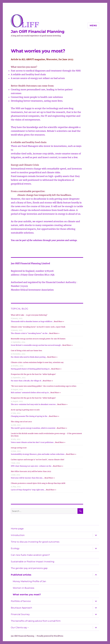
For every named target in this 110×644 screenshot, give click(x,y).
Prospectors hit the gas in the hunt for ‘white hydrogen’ (33, 374)
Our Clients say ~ (20, 628)
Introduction (18, 535)
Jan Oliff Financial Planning (38, 31)
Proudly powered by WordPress (50, 636)
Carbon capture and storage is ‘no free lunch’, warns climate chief (38, 460)
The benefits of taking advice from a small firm (36, 621)
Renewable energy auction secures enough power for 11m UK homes (38, 339)
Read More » (59, 321)
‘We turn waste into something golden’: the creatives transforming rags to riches (44, 386)
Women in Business (24, 588)
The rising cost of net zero (21, 422)
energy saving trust (19, 448)
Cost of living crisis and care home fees (26, 351)
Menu (93, 26)
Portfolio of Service (21, 601)
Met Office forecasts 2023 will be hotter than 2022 (31, 471)
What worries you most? (27, 595)
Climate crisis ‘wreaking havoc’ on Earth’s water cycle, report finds (38, 327)
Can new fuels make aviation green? (30, 555)
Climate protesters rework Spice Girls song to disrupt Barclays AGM (38, 483)
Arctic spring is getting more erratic (25, 410)
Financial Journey (20, 614)
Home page (17, 529)
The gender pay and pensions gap (29, 568)
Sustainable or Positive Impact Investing (33, 562)
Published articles (21, 575)
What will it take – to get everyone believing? (29, 315)
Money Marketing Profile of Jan (29, 581)
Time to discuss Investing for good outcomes (35, 542)
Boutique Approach (21, 608)
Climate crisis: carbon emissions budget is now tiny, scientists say (37, 362)
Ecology (15, 548)
